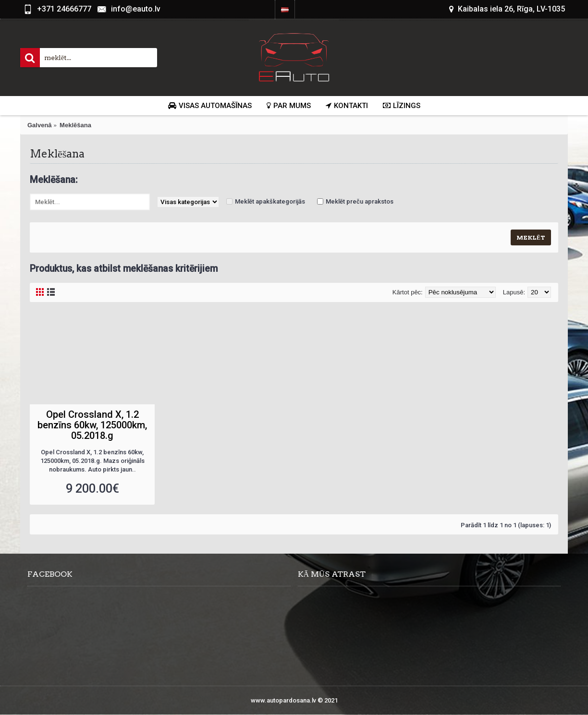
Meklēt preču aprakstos (360, 201)
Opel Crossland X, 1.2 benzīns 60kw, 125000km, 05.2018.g (92, 425)
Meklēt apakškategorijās (270, 201)
